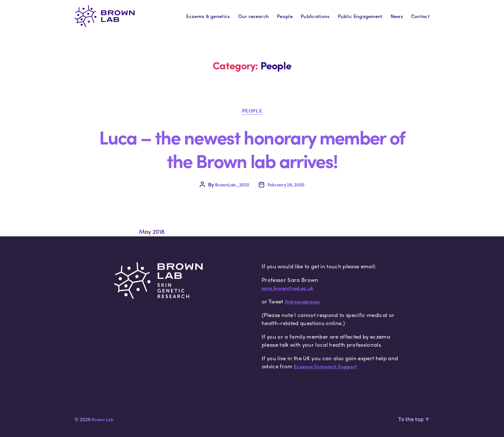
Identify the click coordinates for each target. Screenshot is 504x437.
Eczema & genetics (208, 16)
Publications (315, 16)
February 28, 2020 (286, 184)
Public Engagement (360, 16)
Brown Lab (103, 419)
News (397, 16)
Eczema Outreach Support (325, 366)
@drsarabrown (302, 302)
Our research (254, 16)
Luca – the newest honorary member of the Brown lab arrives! (252, 148)
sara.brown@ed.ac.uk (287, 288)
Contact (420, 16)
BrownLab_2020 (232, 184)
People (285, 16)
